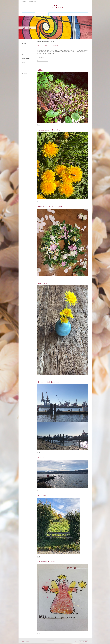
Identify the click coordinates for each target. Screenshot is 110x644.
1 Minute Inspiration (26, 57)
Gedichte (24, 53)
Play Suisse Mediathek (43, 61)
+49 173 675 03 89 (25, 2)
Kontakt (82, 14)
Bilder (24, 64)
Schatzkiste (42, 14)
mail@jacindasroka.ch (32, 2)
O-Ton (55, 14)
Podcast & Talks (26, 68)
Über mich (68, 14)
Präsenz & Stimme (29, 14)
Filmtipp (24, 49)
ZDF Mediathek (41, 58)
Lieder (24, 61)
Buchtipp (24, 45)
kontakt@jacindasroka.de (83, 640)
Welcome (24, 42)
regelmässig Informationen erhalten (82, 641)
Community (25, 72)
